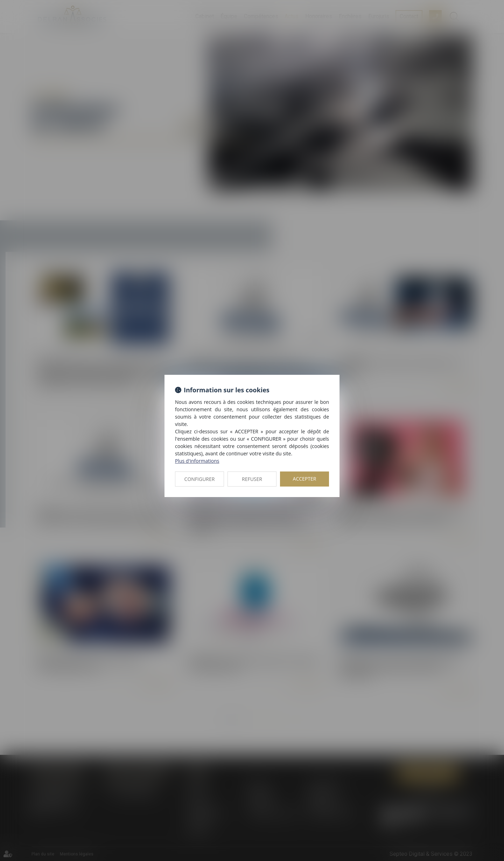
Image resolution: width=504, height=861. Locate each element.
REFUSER (252, 479)
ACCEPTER (305, 479)
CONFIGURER (200, 479)
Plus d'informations (197, 461)
